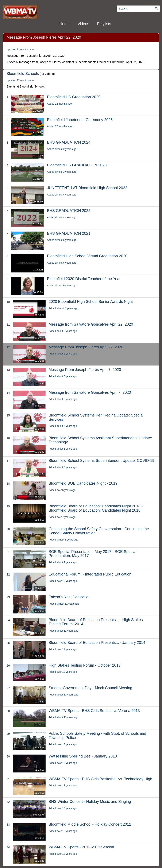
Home (65, 24)
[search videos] (135, 9)
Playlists (104, 24)
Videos (83, 24)
